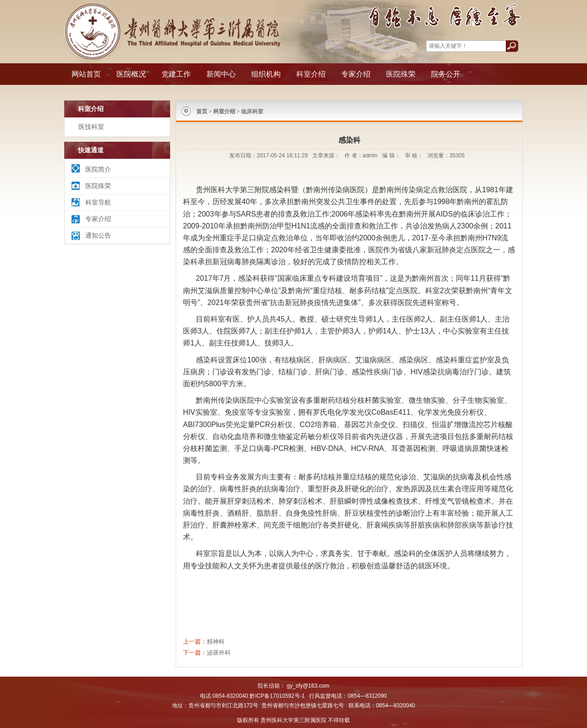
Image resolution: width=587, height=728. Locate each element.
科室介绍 (311, 74)
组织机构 (266, 74)
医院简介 (98, 169)
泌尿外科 (219, 653)
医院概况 (131, 74)
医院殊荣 (401, 74)
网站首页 (86, 74)
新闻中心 (221, 74)
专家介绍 (356, 74)
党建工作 (176, 74)
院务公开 (446, 74)
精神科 (216, 642)
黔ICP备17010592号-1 (277, 696)
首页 (202, 111)
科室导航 (98, 202)
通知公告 (98, 235)
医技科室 (91, 127)
